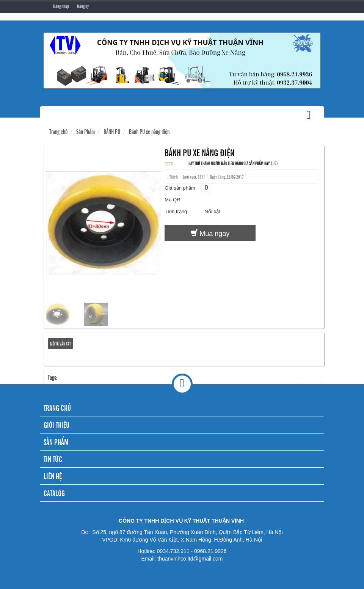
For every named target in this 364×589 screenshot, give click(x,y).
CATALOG (54, 493)
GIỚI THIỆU (56, 425)
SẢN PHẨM (56, 442)
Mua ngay (210, 233)
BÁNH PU (112, 131)
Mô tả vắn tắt (60, 344)
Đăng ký (83, 6)
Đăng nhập (61, 6)
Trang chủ (58, 131)
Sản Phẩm (86, 131)
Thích (172, 177)
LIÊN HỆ (53, 476)
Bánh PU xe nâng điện (149, 131)
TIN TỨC (53, 459)
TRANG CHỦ (57, 408)
